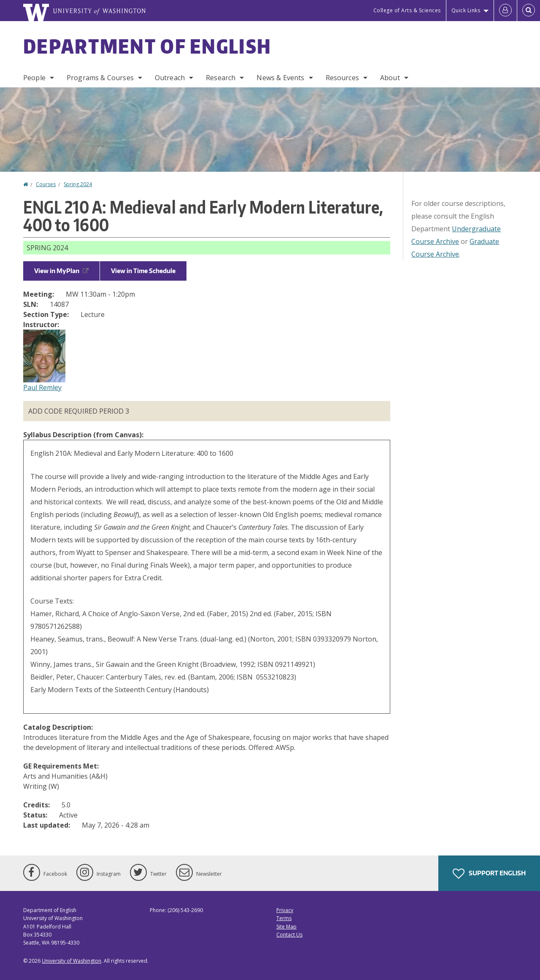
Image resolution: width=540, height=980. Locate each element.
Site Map (286, 927)
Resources (342, 78)
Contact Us (289, 935)
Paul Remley (42, 387)
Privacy (285, 910)
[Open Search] (529, 11)
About (390, 78)
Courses (46, 184)
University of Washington (72, 961)
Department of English (147, 46)
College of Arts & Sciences (407, 10)
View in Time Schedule (143, 271)
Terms (284, 918)
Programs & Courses (100, 78)
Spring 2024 (78, 184)
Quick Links (466, 10)
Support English (489, 874)
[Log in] (505, 11)
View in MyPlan (61, 271)
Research (221, 78)
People (34, 78)
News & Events (280, 78)
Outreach (170, 78)
